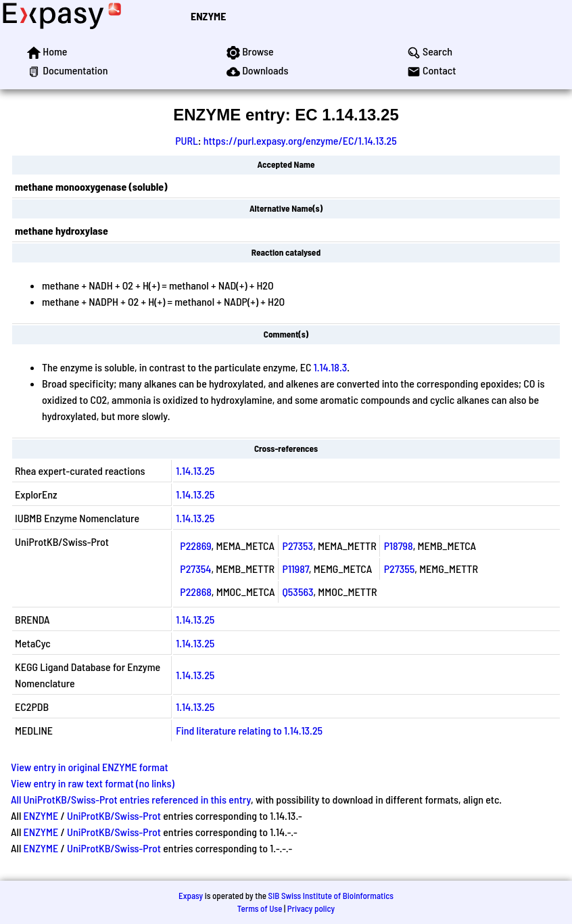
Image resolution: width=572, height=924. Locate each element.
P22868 (196, 592)
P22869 (195, 546)
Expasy (191, 896)
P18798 (399, 546)
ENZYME (208, 16)
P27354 (195, 569)
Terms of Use (260, 908)
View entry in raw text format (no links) (93, 783)
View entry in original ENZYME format (90, 767)
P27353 (298, 546)
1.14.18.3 (331, 367)
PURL (187, 140)
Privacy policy (311, 908)
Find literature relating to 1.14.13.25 (249, 730)
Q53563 (298, 592)
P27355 (400, 569)
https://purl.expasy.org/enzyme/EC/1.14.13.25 (300, 140)
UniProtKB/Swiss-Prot (114, 815)
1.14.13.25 (195, 470)
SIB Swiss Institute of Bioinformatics (331, 896)
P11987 (296, 569)
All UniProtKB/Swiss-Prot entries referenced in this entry (131, 799)
